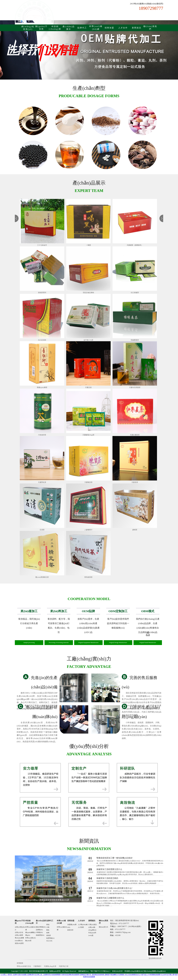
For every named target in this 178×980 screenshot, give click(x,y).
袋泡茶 (49, 935)
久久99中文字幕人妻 (168, 975)
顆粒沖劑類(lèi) (41, 927)
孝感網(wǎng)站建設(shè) (134, 971)
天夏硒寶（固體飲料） (135, 245)
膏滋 (48, 925)
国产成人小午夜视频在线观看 (151, 975)
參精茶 (135, 530)
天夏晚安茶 (88, 482)
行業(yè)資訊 (93, 925)
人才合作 (123, 28)
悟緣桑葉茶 (135, 340)
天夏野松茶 (42, 482)
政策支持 (70, 930)
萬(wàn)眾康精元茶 (42, 577)
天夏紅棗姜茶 (135, 435)
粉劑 (48, 933)
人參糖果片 (88, 530)
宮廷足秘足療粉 (88, 293)
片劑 (48, 927)
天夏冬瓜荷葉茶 (135, 387)
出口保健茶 (135, 293)
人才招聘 (81, 927)
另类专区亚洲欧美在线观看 (70, 975)
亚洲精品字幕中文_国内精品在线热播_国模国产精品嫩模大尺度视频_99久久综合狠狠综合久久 (110, 975)
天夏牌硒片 (37, 966)
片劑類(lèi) (39, 932)
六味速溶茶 (42, 435)
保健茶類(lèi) (40, 935)
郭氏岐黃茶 (88, 577)
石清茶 (42, 530)
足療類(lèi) (39, 930)
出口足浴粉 (42, 340)
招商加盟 (109, 28)
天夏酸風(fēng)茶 (88, 435)
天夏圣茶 (135, 482)
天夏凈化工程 (64, 966)
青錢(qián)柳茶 (42, 387)
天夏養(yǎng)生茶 (50, 966)
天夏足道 (88, 387)
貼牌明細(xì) (50, 938)
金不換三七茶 (88, 340)
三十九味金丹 (42, 245)
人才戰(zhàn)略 (83, 925)
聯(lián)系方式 (103, 927)
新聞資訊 (137, 28)
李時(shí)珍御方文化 (24, 966)
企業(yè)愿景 (19, 935)
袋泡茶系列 (42, 293)
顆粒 (48, 930)
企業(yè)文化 (19, 932)
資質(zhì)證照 (19, 943)
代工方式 (49, 941)
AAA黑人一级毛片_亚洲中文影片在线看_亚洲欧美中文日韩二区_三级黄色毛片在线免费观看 (31, 975)
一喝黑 (88, 245)
